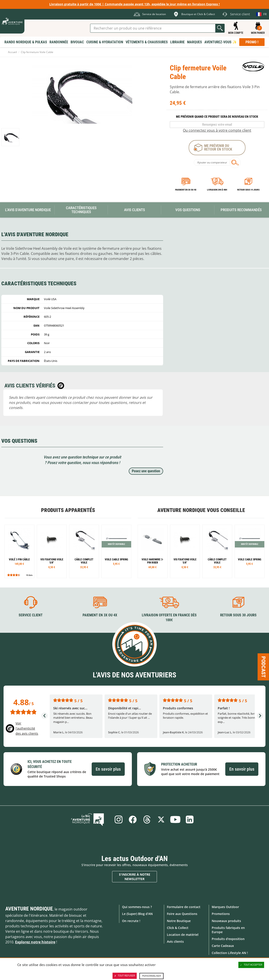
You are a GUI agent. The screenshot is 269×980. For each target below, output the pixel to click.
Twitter (161, 819)
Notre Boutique (179, 921)
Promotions (221, 914)
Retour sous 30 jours (238, 615)
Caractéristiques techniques (81, 210)
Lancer (220, 28)
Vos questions (188, 210)
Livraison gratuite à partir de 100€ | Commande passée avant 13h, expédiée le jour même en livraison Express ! (134, 4)
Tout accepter (251, 965)
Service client (31, 615)
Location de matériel (183, 934)
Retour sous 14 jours (248, 190)
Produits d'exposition (228, 939)
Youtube (176, 819)
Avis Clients (134, 210)
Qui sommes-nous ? (137, 907)
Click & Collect (178, 927)
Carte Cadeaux (223, 946)
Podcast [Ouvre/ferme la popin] (263, 667)
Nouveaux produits (226, 921)
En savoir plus (108, 769)
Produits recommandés (241, 210)
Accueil (12, 52)
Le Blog (91, 819)
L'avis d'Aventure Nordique (28, 210)
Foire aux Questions (182, 914)
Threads (147, 819)
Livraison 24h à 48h (217, 190)
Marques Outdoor (225, 907)
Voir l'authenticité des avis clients (27, 728)
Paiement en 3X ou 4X (186, 190)
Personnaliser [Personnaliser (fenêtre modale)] (151, 976)
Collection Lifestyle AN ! (230, 953)
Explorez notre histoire (35, 942)
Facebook (132, 819)
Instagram (117, 819)
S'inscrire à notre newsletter (135, 876)
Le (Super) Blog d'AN (137, 914)
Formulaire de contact (184, 907)
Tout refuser (125, 976)
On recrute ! (131, 921)
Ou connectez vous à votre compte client (217, 130)
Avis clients (175, 941)
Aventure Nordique (29, 909)
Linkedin (191, 819)
